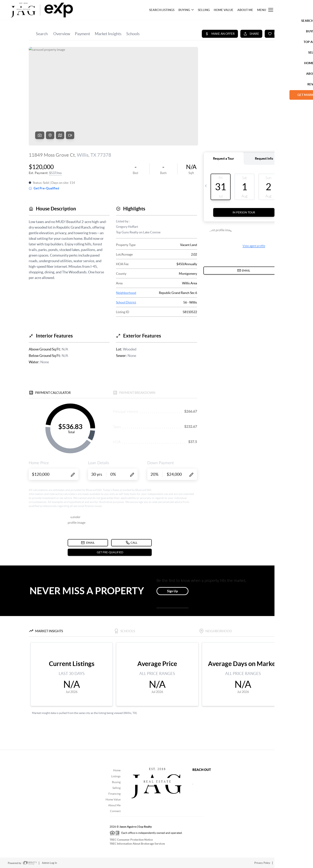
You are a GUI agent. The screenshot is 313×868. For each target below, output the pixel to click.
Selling (116, 788)
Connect (115, 811)
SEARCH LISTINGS (162, 10)
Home (117, 770)
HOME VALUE (224, 10)
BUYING (186, 10)
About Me (245, 10)
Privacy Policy (262, 863)
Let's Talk (289, 10)
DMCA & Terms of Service (290, 863)
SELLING (204, 10)
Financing (114, 794)
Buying (116, 782)
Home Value (113, 799)
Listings (116, 776)
